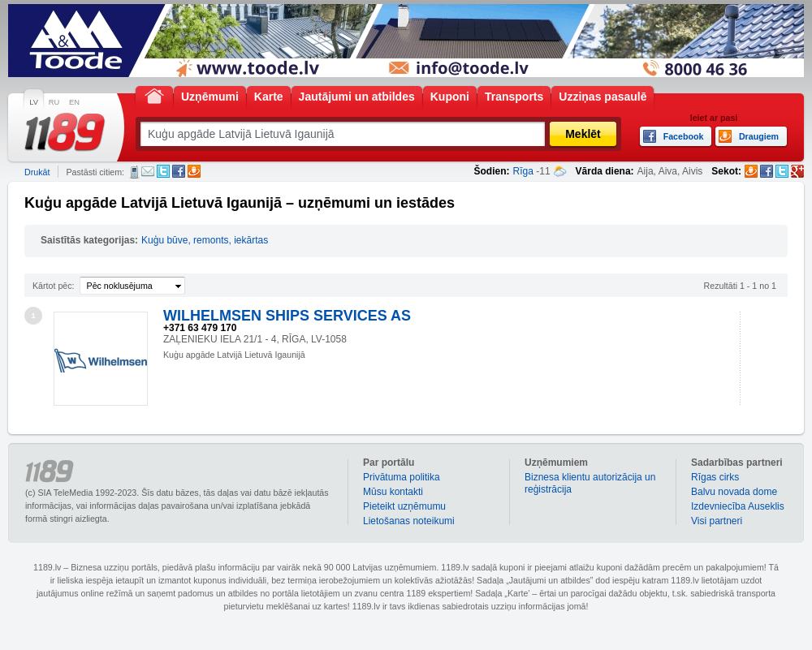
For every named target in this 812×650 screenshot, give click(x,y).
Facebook (179, 171)
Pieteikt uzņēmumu (404, 506)
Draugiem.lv (194, 171)
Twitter (163, 171)
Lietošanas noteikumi (409, 521)
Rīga (523, 171)
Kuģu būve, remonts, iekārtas (205, 240)
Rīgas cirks (715, 477)
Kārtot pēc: (54, 286)
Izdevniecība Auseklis (738, 506)
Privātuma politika (402, 477)
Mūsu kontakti (393, 492)
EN (74, 102)
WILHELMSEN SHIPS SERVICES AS (287, 316)
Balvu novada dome (734, 492)
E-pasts (148, 171)
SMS (134, 172)
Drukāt (37, 172)
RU (54, 102)
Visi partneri (717, 521)
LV (34, 102)
